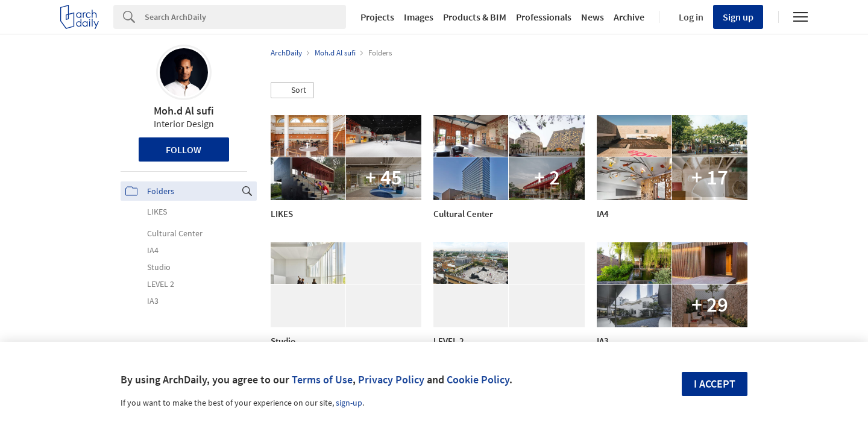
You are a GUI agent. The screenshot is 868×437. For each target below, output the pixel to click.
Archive (629, 17)
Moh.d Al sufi (184, 111)
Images (419, 17)
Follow (184, 149)
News (593, 17)
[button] (292, 90)
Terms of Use (322, 379)
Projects (377, 17)
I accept (715, 384)
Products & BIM (475, 17)
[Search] (245, 17)
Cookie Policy (478, 379)
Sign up (738, 17)
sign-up (349, 403)
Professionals (544, 17)
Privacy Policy (391, 379)
